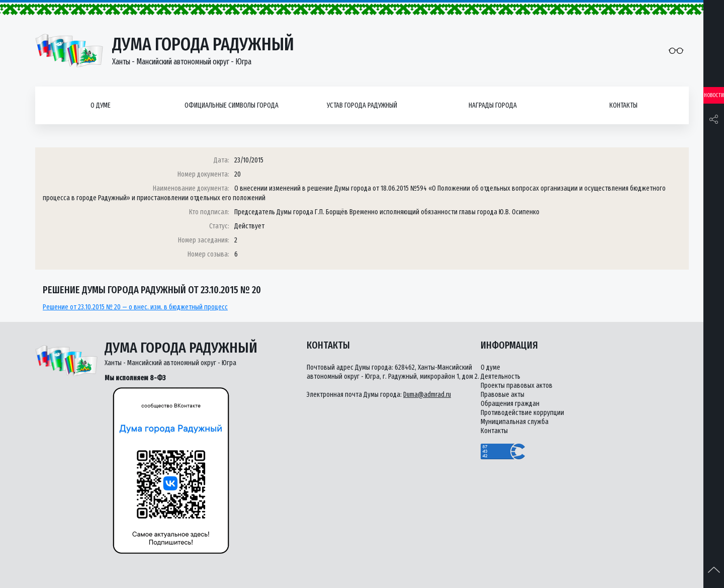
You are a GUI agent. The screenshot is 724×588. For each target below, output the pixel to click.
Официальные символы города (232, 105)
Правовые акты (503, 395)
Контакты (623, 105)
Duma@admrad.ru (427, 395)
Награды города (493, 105)
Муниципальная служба (515, 422)
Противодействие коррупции (522, 413)
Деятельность (501, 376)
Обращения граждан (510, 404)
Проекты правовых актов (517, 386)
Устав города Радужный (362, 105)
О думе (101, 105)
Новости (714, 95)
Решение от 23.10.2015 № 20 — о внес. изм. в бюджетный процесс (135, 307)
